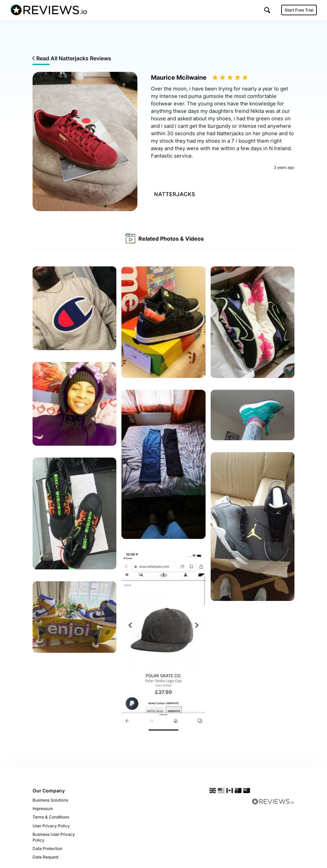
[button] (267, 10)
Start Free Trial (299, 10)
